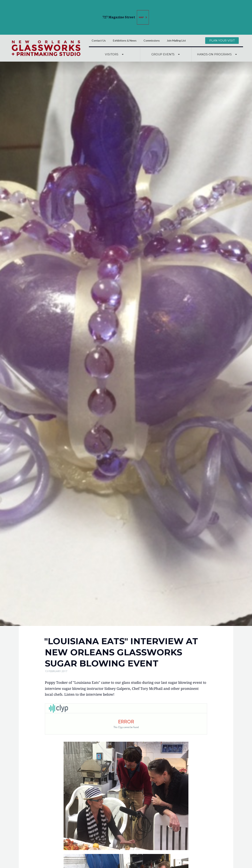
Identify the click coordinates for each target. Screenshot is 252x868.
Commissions (152, 40)
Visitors (115, 54)
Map (143, 17)
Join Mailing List (176, 40)
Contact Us (99, 40)
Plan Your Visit (222, 41)
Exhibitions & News (125, 40)
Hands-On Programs (217, 54)
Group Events (166, 54)
